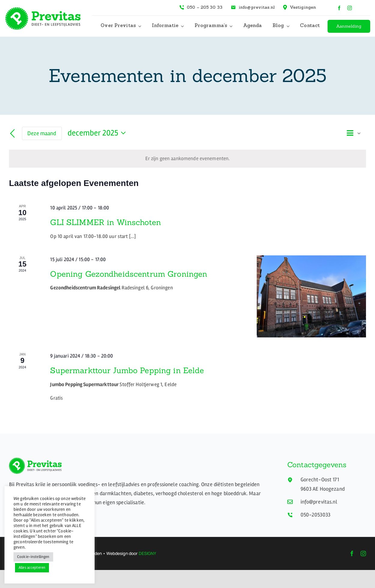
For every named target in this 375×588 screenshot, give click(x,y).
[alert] (187, 159)
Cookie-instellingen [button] (33, 557)
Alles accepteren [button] (32, 568)
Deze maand (42, 133)
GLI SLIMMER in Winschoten (105, 222)
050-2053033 (316, 515)
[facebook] (339, 8)
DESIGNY (148, 553)
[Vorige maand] (13, 134)
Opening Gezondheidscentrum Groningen (129, 274)
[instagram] (350, 8)
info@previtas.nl (319, 502)
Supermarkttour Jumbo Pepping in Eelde (127, 370)
